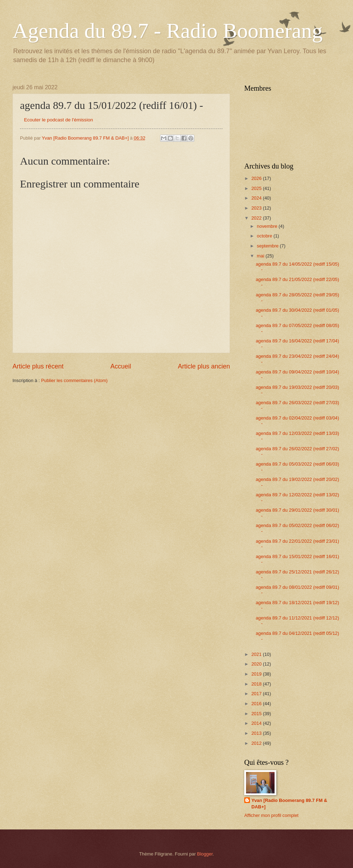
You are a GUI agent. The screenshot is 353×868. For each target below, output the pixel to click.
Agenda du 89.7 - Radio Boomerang (168, 31)
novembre (268, 226)
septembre (268, 246)
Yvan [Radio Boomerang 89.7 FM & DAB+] (289, 804)
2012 (257, 743)
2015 (257, 714)
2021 (257, 654)
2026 (257, 178)
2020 (257, 664)
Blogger (205, 854)
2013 (257, 733)
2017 (257, 694)
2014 (257, 723)
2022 (257, 218)
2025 (257, 188)
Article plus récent (38, 366)
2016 (257, 704)
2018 (257, 684)
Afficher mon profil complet (271, 815)
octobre (265, 236)
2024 (257, 198)
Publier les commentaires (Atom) (74, 380)
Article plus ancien (204, 366)
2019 (257, 674)
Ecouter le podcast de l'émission (58, 120)
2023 (257, 208)
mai (261, 256)
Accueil (121, 366)
